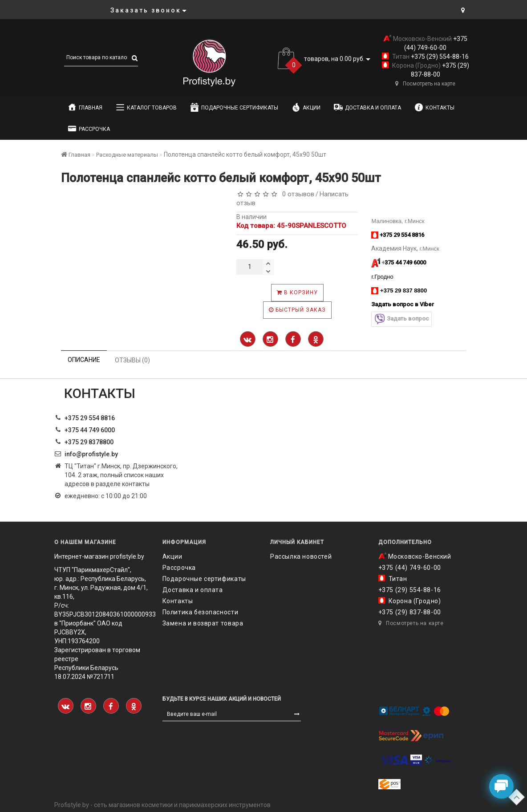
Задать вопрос (401, 319)
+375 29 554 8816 (90, 418)
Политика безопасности (201, 612)
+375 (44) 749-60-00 (410, 568)
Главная (85, 107)
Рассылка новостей (301, 556)
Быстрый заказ (297, 310)
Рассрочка (89, 129)
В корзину (297, 292)
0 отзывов (296, 194)
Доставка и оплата (367, 107)
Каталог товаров (146, 107)
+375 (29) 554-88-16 (439, 57)
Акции (306, 107)
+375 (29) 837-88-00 (410, 612)
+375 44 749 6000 (90, 430)
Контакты (434, 107)
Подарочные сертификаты (234, 107)
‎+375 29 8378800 (89, 442)
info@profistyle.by (91, 454)
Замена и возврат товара (203, 623)
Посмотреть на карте (425, 84)
